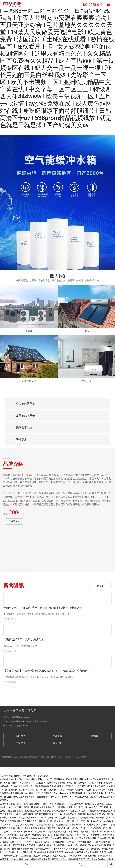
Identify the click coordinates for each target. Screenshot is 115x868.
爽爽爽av (20, 838)
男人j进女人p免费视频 (90, 849)
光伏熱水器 (86, 381)
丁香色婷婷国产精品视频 (48, 825)
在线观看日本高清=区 (39, 821)
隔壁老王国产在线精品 (63, 852)
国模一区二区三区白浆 (21, 842)
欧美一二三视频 (17, 818)
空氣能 (29, 331)
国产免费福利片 (23, 835)
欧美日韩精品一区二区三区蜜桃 (15, 807)
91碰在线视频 (27, 814)
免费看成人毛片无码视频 (87, 852)
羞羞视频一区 (26, 852)
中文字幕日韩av (84, 842)
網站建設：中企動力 (69, 757)
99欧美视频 (96, 821)
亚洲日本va (61, 807)
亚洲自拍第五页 (105, 856)
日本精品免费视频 (43, 852)
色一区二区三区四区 (13, 832)
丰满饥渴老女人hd (102, 842)
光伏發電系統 (29, 381)
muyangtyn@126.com (19, 726)
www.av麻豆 (30, 859)
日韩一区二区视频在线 (35, 832)
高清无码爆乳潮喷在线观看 (61, 835)
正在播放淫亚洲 (58, 842)
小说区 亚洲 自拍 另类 (78, 807)
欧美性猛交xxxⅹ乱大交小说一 (69, 804)
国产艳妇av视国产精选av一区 (60, 838)
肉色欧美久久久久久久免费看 (32, 828)
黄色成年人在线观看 (17, 821)
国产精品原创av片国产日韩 (63, 821)
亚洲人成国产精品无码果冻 (55, 856)
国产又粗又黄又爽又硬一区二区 (52, 859)
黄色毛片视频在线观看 (86, 838)
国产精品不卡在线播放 (72, 825)
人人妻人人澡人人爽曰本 (24, 825)
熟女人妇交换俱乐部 (85, 818)
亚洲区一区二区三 (35, 818)
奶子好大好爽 (93, 835)
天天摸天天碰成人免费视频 (33, 845)
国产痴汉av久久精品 (35, 838)
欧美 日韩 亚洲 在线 (90, 832)
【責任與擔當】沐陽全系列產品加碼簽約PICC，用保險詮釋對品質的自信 (47, 671)
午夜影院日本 (47, 804)
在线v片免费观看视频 (57, 832)
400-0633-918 (92, 4)
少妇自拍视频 (80, 845)
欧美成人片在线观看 (99, 807)
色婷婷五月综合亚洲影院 (67, 849)
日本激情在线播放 (99, 859)
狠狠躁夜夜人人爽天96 (79, 859)
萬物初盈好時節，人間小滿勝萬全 (24, 639)
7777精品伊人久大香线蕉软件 (83, 856)
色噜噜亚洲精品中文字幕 (12, 859)
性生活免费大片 (11, 852)
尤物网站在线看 (39, 835)
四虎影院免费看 (96, 811)
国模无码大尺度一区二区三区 (99, 804)
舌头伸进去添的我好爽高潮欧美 (59, 818)
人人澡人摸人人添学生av (75, 811)
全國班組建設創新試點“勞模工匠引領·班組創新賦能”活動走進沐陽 (43, 608)
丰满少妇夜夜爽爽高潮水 (43, 807)
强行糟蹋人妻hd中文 (44, 849)
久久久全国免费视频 (53, 811)
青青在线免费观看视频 (23, 849)
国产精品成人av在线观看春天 (18, 856)
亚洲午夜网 (80, 835)
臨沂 (83, 757)
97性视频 (71, 842)
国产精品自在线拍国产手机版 (49, 814)
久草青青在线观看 (41, 842)
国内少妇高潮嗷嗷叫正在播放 (92, 814)
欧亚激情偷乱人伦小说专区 (97, 825)
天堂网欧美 (22, 804)
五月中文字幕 (83, 821)
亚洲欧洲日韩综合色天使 (59, 828)
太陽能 (86, 331)
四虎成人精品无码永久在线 (60, 845)
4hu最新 (37, 856)
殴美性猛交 (34, 804)
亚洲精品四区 (70, 814)
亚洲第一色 (73, 832)
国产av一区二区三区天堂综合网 (87, 828)
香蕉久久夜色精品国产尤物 (29, 811)
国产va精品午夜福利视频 (100, 845)
